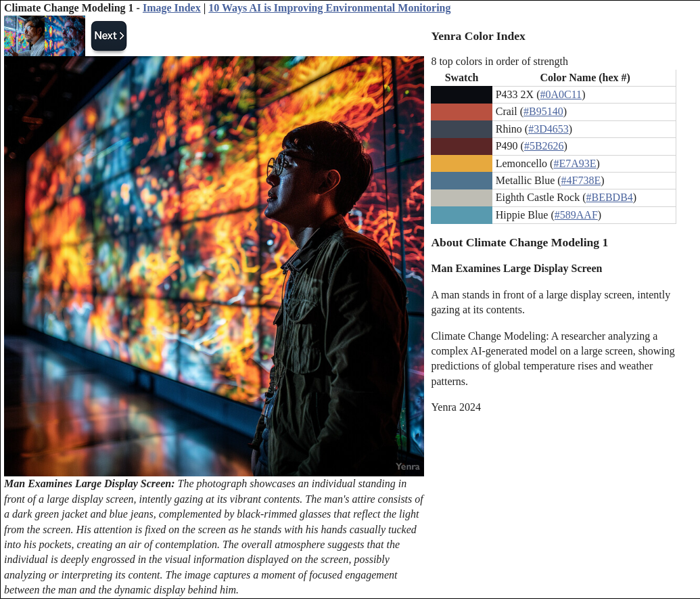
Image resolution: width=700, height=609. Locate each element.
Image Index (172, 8)
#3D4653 (549, 129)
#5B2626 (544, 146)
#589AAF (576, 215)
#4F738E (581, 180)
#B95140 (543, 111)
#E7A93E (575, 163)
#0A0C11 (561, 94)
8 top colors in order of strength (499, 61)
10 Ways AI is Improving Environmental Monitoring (329, 8)
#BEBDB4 (609, 197)
